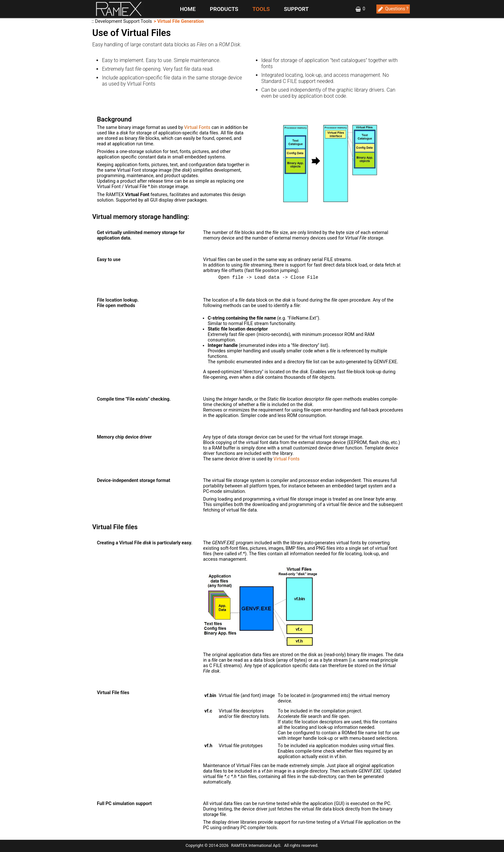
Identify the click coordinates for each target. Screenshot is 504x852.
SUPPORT (296, 9)
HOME (188, 9)
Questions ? (397, 9)
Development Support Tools (124, 21)
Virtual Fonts (197, 127)
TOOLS (261, 9)
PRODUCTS (224, 9)
